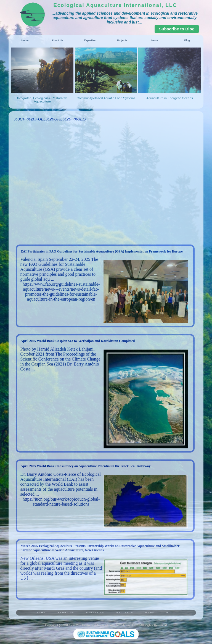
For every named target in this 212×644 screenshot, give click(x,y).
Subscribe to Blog (177, 29)
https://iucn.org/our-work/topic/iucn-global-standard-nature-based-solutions (61, 502)
